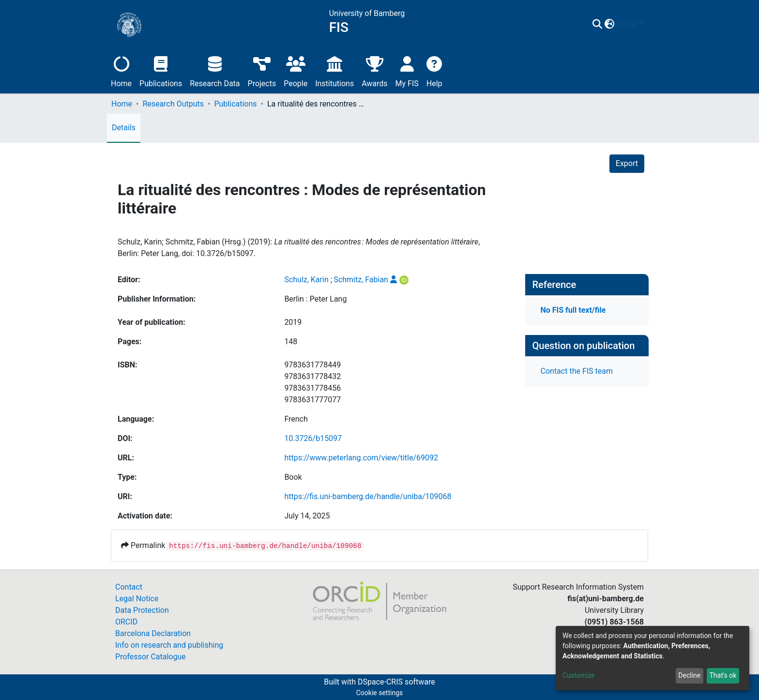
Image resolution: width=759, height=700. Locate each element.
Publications (161, 70)
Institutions (334, 70)
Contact (129, 587)
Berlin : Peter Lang (315, 299)
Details (124, 128)
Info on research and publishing (169, 645)
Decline (689, 675)
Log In (627, 24)
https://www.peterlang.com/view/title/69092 (361, 458)
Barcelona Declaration (153, 633)
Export (627, 163)
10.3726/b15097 (313, 438)
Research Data (215, 70)
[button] (609, 25)
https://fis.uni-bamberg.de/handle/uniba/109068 (368, 496)
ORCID (126, 622)
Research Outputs (173, 104)
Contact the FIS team (577, 371)
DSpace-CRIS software (396, 682)
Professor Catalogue (151, 657)
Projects (262, 70)
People (296, 70)
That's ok (723, 675)
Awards (374, 70)
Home (121, 70)
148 (291, 342)
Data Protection (142, 610)
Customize (578, 675)
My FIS (407, 70)
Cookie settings (380, 693)
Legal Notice (137, 599)
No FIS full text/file (573, 310)
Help (434, 70)
